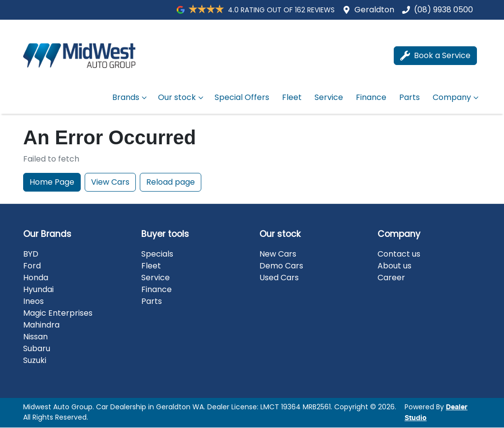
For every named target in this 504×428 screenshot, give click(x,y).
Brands (131, 97)
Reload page (171, 182)
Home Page (52, 182)
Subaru (37, 348)
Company (457, 97)
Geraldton (374, 10)
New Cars (278, 254)
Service (329, 97)
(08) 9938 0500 (443, 10)
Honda (36, 278)
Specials (157, 254)
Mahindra (41, 325)
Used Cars (279, 278)
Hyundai (38, 289)
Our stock (182, 97)
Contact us (399, 254)
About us (394, 266)
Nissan (35, 337)
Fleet (292, 97)
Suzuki (35, 360)
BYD (31, 254)
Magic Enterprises (58, 313)
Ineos (33, 301)
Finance (371, 97)
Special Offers (242, 97)
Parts (409, 97)
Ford (32, 266)
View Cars (110, 182)
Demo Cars (281, 266)
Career (391, 278)
